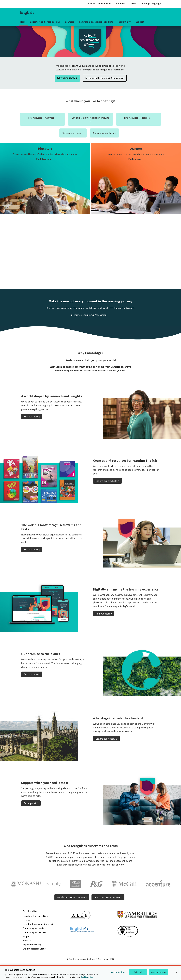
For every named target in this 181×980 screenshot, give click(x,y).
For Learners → (136, 159)
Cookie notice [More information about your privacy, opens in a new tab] (87, 977)
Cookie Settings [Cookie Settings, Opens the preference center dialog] (118, 972)
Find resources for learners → (42, 118)
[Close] (176, 972)
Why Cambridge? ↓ (67, 78)
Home (23, 22)
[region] (90, 973)
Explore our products (107, 481)
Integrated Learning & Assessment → (91, 315)
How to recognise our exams (108, 897)
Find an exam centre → (73, 133)
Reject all (138, 972)
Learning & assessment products (96, 22)
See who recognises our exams (72, 897)
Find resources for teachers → (139, 118)
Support (140, 22)
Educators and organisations (45, 22)
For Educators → (45, 159)
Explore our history (105, 739)
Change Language (152, 3)
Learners (70, 22)
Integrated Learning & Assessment (105, 78)
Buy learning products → (104, 133)
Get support (30, 803)
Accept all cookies (158, 972)
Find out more (31, 417)
